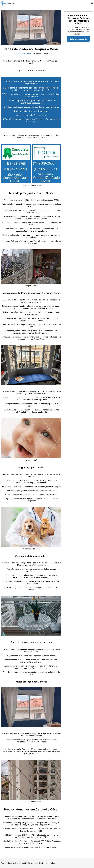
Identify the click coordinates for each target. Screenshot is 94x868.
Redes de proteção (23, 54)
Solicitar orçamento (78, 39)
